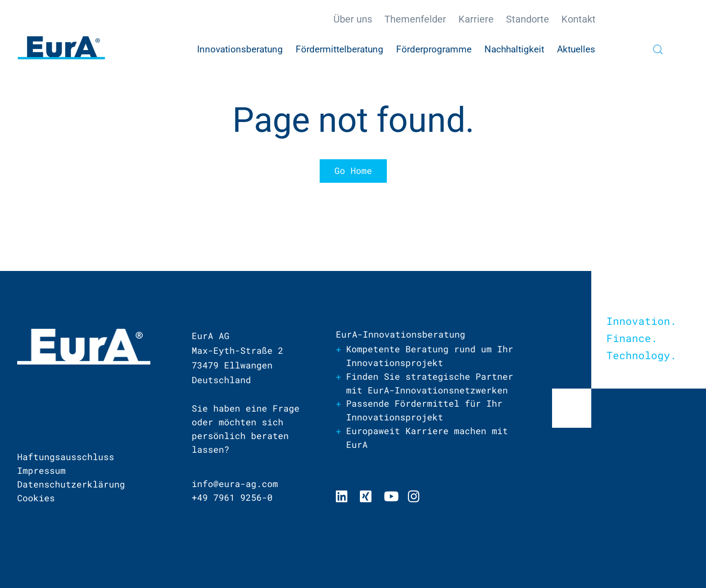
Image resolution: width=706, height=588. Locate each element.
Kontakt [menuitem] (579, 19)
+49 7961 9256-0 (232, 498)
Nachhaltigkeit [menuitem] (514, 49)
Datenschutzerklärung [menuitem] (71, 484)
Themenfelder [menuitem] (415, 19)
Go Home (353, 171)
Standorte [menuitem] (528, 19)
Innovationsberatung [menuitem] (240, 49)
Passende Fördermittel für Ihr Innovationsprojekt (424, 411)
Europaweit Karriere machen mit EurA (427, 439)
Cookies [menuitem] (36, 498)
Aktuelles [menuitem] (576, 49)
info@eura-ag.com (235, 484)
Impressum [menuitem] (41, 470)
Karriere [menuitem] (476, 19)
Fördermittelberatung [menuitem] (340, 49)
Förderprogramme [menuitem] (434, 49)
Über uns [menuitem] (353, 19)
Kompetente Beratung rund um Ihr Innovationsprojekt (430, 356)
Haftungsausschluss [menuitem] (66, 457)
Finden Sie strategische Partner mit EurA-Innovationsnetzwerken (430, 384)
